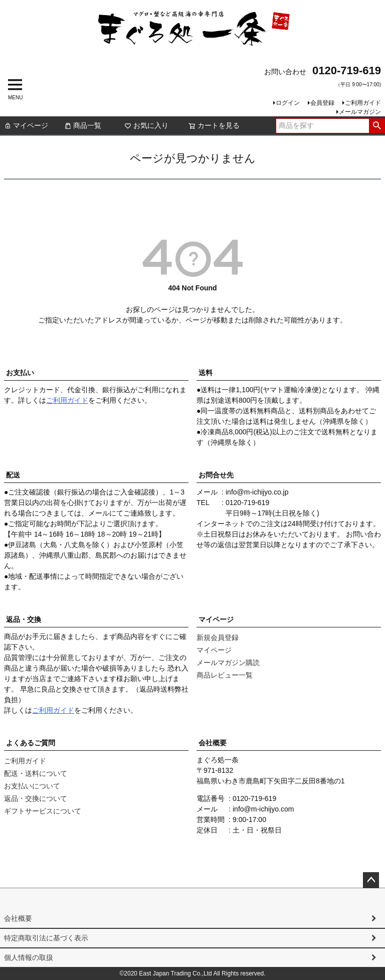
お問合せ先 (216, 475)
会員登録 (322, 103)
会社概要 (213, 743)
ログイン (288, 103)
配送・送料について (36, 773)
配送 (13, 475)
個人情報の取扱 (29, 957)
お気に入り (146, 125)
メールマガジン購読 (228, 663)
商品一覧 (83, 125)
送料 (206, 373)
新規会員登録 (218, 637)
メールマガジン (360, 112)
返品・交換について (36, 798)
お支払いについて (32, 786)
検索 (377, 126)
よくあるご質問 (31, 743)
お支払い (20, 373)
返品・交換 (24, 619)
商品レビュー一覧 (225, 675)
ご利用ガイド (363, 103)
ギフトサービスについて (43, 811)
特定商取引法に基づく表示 (46, 938)
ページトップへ (371, 880)
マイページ (26, 125)
